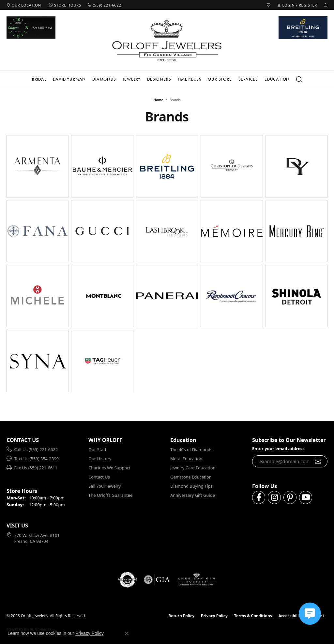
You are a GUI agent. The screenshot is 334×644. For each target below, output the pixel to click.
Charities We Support (109, 468)
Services (248, 79)
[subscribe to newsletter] (318, 462)
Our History (100, 459)
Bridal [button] (39, 79)
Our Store (220, 79)
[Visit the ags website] (197, 580)
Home (159, 100)
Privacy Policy (214, 616)
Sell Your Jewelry (105, 486)
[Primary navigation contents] (167, 79)
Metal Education (186, 459)
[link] (24, 5)
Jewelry (132, 79)
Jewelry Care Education (193, 468)
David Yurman (69, 79)
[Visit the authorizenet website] (128, 580)
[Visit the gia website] (157, 580)
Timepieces (189, 79)
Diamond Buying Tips (191, 486)
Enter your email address (278, 448)
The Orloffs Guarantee (110, 495)
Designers (159, 79)
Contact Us (99, 477)
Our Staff (97, 449)
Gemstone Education (191, 477)
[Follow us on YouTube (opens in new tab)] (306, 497)
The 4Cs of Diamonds (191, 449)
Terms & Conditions (253, 616)
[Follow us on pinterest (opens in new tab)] (290, 497)
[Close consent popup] (127, 634)
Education (277, 79)
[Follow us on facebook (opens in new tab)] (259, 497)
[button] (269, 5)
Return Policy (182, 616)
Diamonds (104, 79)
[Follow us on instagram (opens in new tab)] (274, 497)
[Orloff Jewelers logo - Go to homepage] (167, 40)
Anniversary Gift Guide (193, 495)
